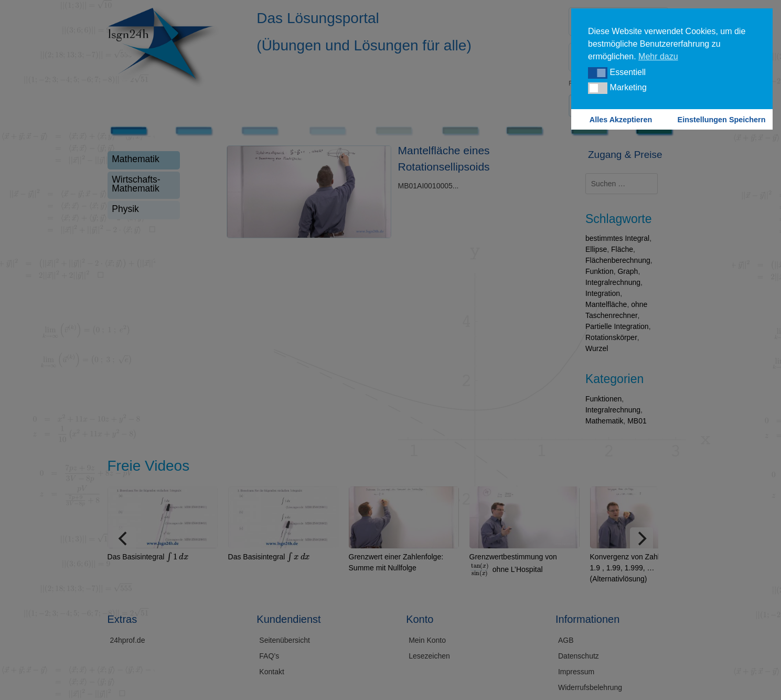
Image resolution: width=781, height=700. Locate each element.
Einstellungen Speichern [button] (722, 120)
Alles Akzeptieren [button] (621, 120)
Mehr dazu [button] (658, 56)
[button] (598, 73)
